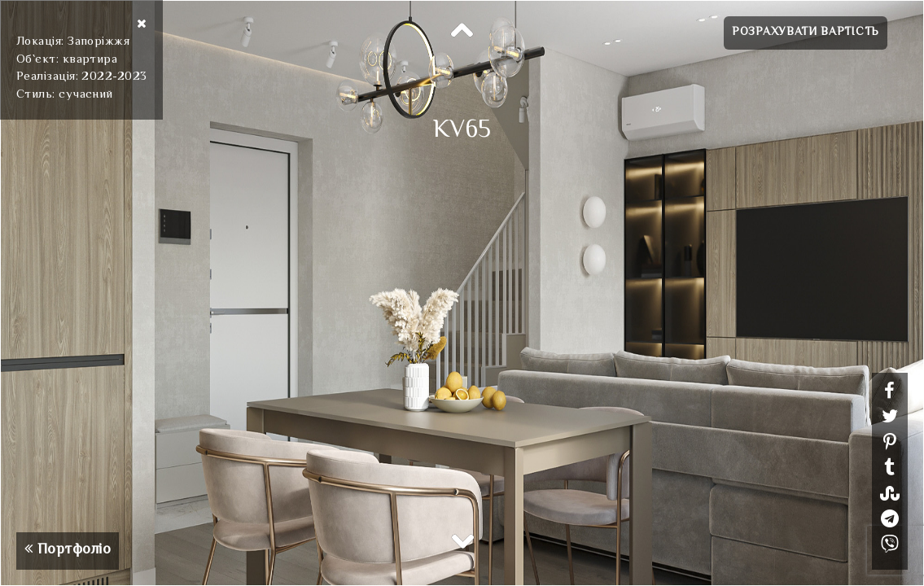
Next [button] (462, 540)
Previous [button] (462, 31)
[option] (462, 293)
